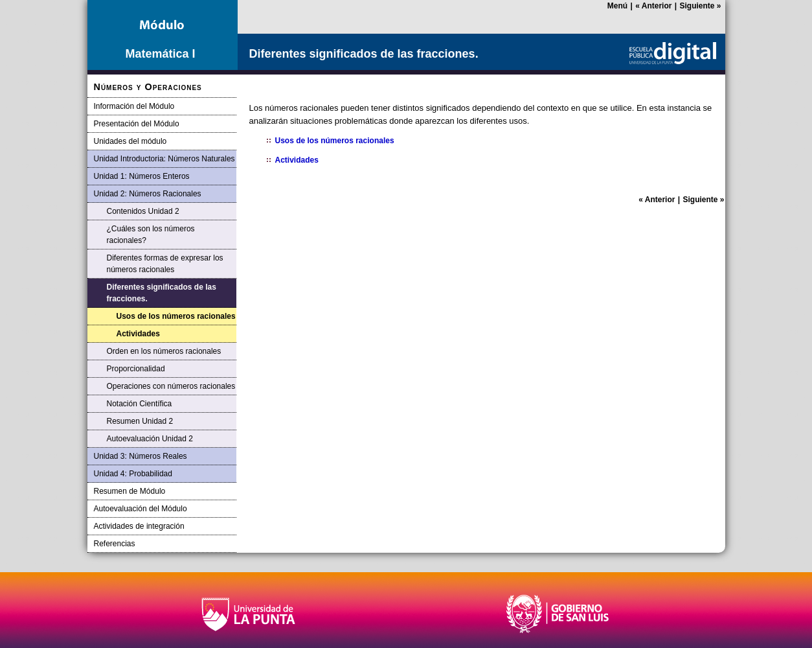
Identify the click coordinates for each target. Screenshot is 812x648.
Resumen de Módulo (130, 491)
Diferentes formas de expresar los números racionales (165, 264)
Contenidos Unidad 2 (143, 211)
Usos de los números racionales (176, 316)
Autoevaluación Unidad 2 (150, 439)
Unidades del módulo (130, 141)
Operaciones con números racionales (171, 386)
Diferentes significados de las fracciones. (162, 293)
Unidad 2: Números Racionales (148, 194)
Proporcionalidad (136, 369)
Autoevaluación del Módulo (141, 509)
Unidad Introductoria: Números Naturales (164, 159)
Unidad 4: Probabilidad (133, 474)
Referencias (115, 544)
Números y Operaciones (148, 87)
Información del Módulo (134, 106)
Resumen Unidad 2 (140, 421)
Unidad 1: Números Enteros (142, 176)
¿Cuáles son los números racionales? (151, 235)
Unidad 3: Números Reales (141, 456)
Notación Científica (140, 404)
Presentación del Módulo (137, 124)
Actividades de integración (139, 526)
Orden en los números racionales (164, 351)
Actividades (138, 334)
